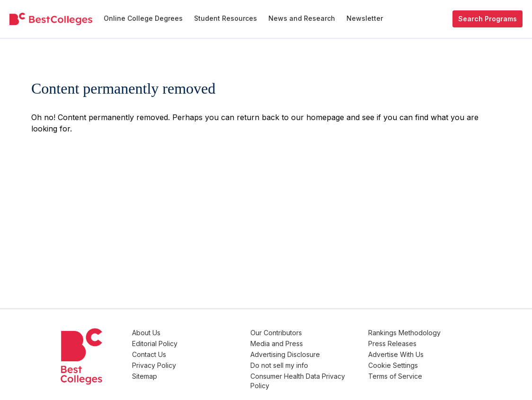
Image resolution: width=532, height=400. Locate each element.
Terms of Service (411, 370)
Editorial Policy (201, 342)
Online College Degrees (143, 18)
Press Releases (408, 342)
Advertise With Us (412, 352)
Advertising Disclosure (315, 352)
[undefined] (51, 19)
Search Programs (488, 19)
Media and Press (307, 342)
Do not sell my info (310, 361)
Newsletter (365, 18)
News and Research (302, 18)
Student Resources (226, 18)
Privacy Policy (200, 361)
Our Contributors (306, 333)
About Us (192, 333)
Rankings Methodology (420, 333)
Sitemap (191, 370)
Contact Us (195, 352)
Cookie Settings (409, 361)
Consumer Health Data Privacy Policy (315, 375)
